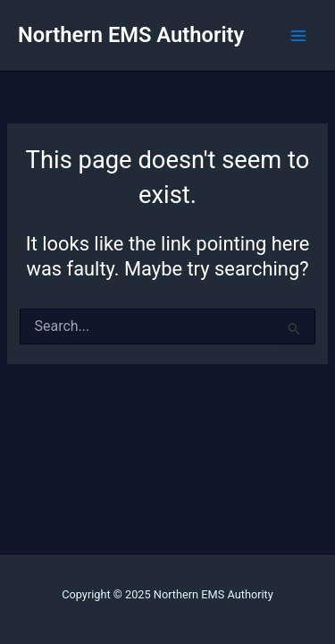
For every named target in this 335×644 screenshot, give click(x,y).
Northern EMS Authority (131, 35)
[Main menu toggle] (298, 36)
